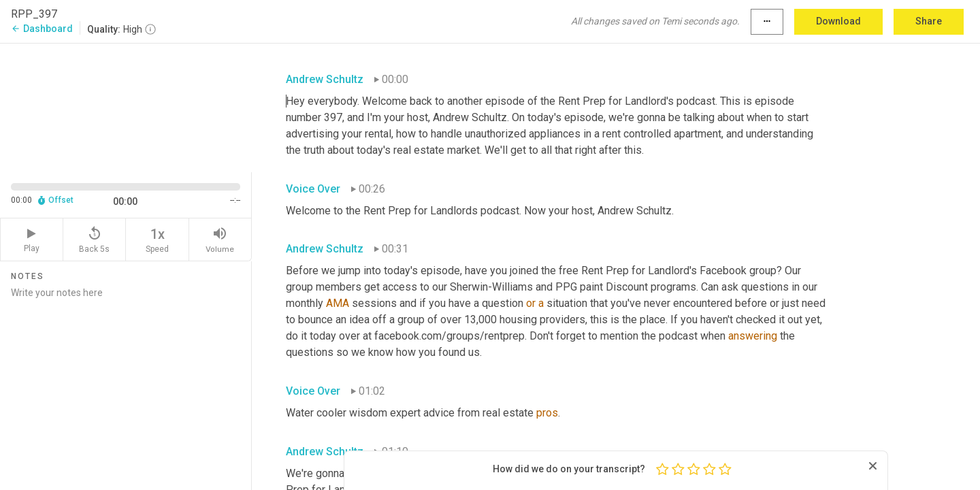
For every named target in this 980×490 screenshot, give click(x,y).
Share (929, 21)
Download (838, 21)
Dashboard (42, 29)
